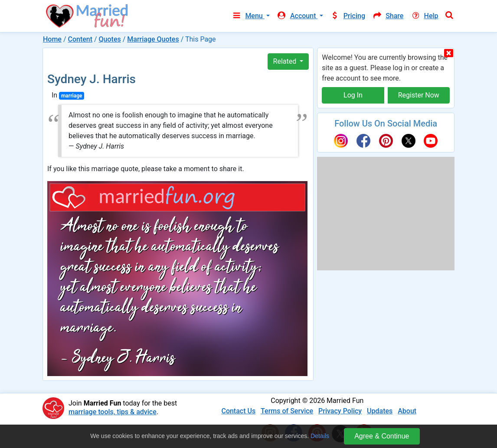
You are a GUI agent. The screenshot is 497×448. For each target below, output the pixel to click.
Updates (380, 411)
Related (286, 61)
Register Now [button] (419, 95)
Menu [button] (248, 16)
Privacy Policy (340, 411)
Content (80, 39)
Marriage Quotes (153, 39)
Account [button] (297, 16)
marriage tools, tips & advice (113, 412)
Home (52, 39)
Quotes (110, 39)
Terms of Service (287, 411)
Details (320, 436)
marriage (72, 96)
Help (424, 16)
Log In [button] (353, 95)
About (407, 411)
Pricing (348, 16)
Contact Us (238, 411)
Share (388, 16)
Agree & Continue (382, 436)
